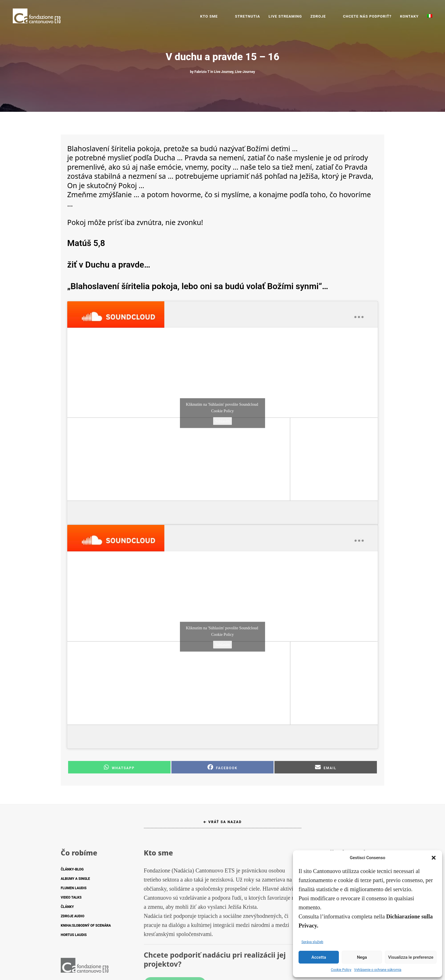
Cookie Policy (341, 970)
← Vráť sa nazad (222, 822)
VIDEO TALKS (71, 897)
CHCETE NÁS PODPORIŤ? (367, 16)
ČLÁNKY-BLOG (72, 869)
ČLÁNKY (67, 907)
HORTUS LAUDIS (74, 935)
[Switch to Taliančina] (430, 16)
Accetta (319, 957)
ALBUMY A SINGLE (75, 879)
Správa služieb (312, 942)
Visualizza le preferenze (411, 957)
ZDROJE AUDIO (73, 916)
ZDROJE (327, 16)
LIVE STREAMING (294, 16)
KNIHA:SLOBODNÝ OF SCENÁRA (86, 926)
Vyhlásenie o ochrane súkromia (378, 970)
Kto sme (226, 16)
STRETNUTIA (256, 16)
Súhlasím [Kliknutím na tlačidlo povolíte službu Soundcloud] (222, 421)
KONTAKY (409, 16)
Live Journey (224, 72)
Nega (362, 957)
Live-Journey (245, 72)
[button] (434, 858)
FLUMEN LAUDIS (74, 888)
